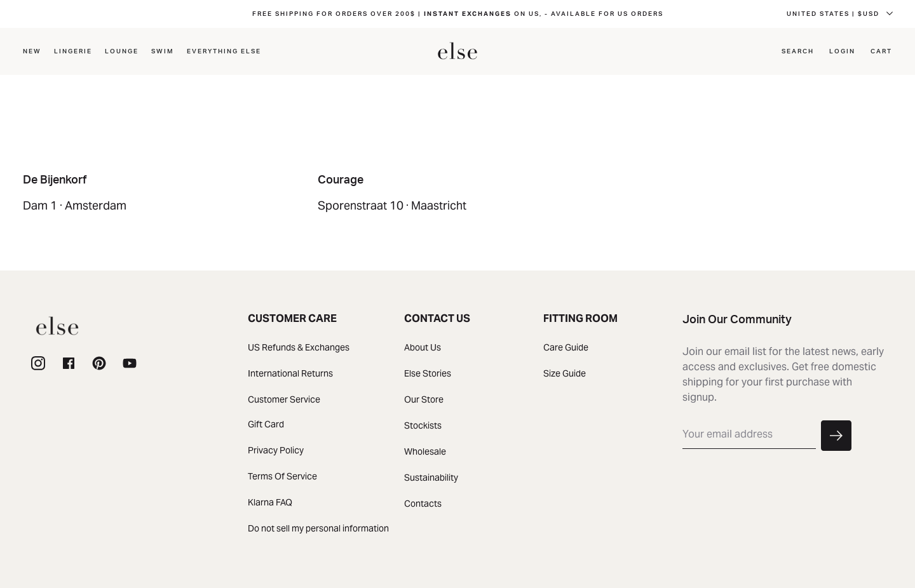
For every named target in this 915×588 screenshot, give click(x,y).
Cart (881, 51)
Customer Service (284, 399)
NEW (32, 51)
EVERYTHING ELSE (224, 51)
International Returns (290, 373)
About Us (423, 347)
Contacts (423, 504)
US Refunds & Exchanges (299, 347)
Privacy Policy (276, 450)
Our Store (424, 399)
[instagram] (38, 364)
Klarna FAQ (270, 502)
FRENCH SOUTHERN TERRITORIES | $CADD (802, 14)
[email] (749, 435)
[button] (836, 436)
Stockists (423, 425)
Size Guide (565, 373)
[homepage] (457, 51)
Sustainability (431, 478)
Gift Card (266, 424)
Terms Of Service (282, 476)
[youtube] (130, 364)
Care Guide (566, 347)
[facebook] (69, 364)
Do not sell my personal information (318, 528)
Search (798, 51)
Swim (163, 51)
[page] (99, 364)
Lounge (122, 51)
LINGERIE (73, 51)
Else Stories (428, 373)
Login (842, 51)
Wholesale (425, 451)
